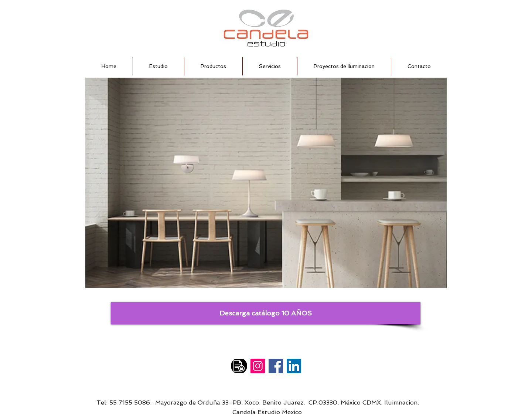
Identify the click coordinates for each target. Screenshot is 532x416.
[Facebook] (276, 366)
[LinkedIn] (294, 366)
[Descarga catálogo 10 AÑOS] (266, 313)
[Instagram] (258, 366)
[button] (266, 183)
